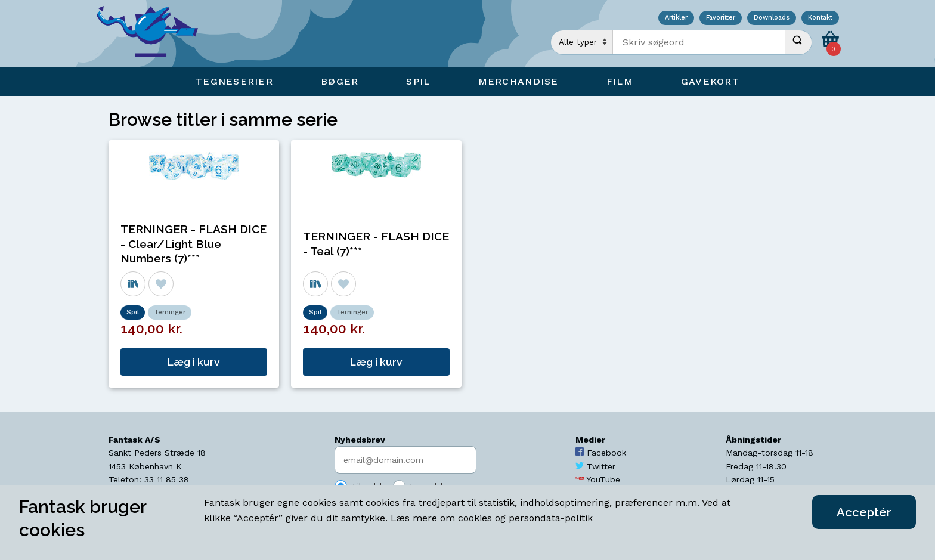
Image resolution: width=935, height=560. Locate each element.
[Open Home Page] (153, 34)
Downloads (772, 18)
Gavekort (710, 81)
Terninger (170, 312)
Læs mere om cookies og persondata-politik (492, 518)
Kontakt (820, 18)
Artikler (676, 18)
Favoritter (721, 18)
